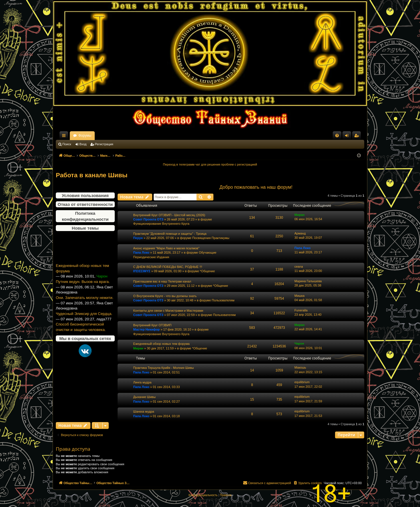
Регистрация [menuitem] (358, 137)
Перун (138, 238)
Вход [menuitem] (348, 137)
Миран (299, 215)
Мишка (299, 296)
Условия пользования (85, 195)
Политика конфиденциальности (85, 216)
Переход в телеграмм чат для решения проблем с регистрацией (210, 164)
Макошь (300, 367)
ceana (299, 267)
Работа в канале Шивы (92, 175)
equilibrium (302, 382)
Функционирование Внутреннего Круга (161, 224)
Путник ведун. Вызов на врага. (83, 290)
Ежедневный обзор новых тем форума (82, 277)
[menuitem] (337, 136)
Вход (83, 144)
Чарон (299, 343)
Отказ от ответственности (85, 204)
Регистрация (104, 144)
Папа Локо (141, 252)
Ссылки (65, 137)
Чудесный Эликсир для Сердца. (84, 322)
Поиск (67, 144)
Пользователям (223, 300)
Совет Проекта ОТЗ (148, 219)
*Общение (208, 271)
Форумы (135, 136)
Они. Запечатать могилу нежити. (85, 306)
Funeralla (301, 310)
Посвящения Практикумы (211, 238)
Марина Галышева (308, 281)
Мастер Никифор (147, 329)
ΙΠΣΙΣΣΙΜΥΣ (142, 271)
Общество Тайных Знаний (94, 136)
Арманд (300, 233)
